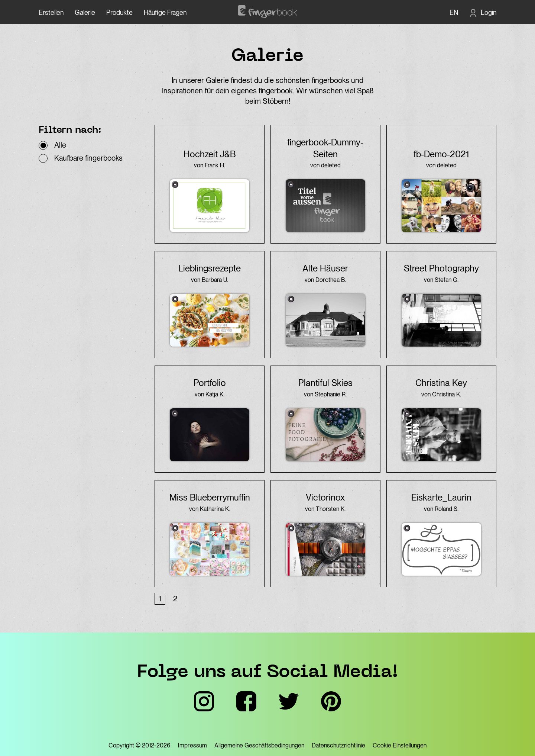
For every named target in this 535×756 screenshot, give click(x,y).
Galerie (85, 12)
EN (454, 12)
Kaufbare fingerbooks (88, 158)
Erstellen (51, 12)
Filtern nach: (70, 131)
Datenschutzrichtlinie (338, 745)
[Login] (483, 12)
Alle (60, 145)
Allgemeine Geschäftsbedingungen (259, 745)
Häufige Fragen (165, 12)
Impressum (192, 745)
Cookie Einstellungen (400, 745)
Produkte (119, 12)
